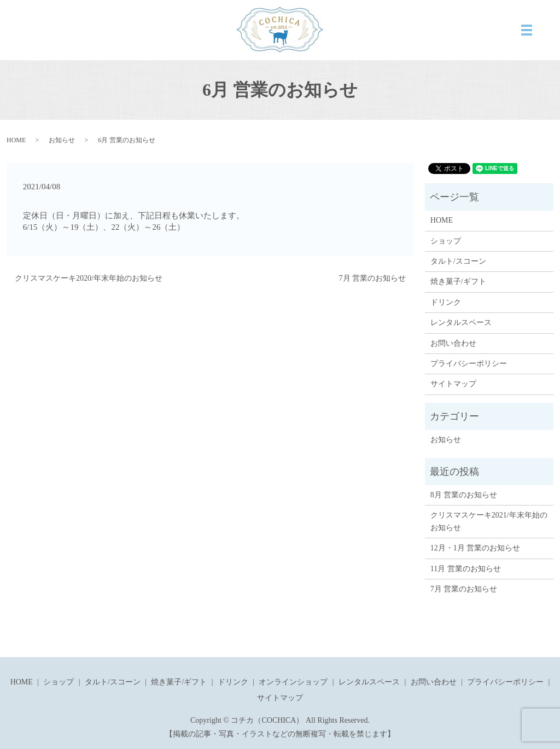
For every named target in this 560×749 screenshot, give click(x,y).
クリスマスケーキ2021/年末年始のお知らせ (489, 521)
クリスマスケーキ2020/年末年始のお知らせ (89, 278)
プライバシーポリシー (469, 364)
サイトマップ (453, 384)
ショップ (446, 241)
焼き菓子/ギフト (458, 281)
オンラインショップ (293, 682)
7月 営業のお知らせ (373, 278)
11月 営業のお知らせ (466, 569)
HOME (16, 140)
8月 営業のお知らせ (464, 495)
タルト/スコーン (458, 261)
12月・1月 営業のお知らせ (476, 548)
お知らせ (62, 140)
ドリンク (446, 302)
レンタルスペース (461, 323)
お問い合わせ (453, 343)
